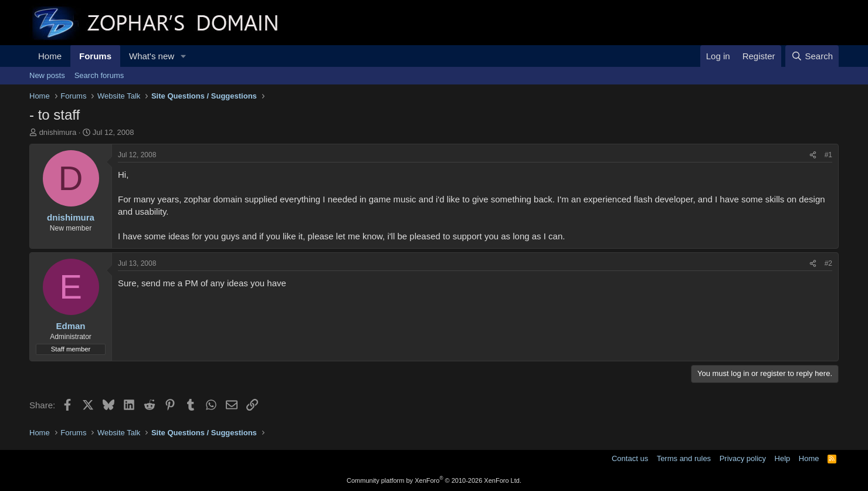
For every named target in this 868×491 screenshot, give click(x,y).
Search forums (99, 75)
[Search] (812, 56)
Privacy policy (743, 458)
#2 (828, 263)
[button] (184, 56)
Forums (95, 56)
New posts (47, 75)
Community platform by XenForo (434, 480)
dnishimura (58, 132)
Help (783, 458)
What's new (152, 56)
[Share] (813, 155)
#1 (828, 155)
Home (50, 56)
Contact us (630, 458)
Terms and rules (684, 458)
